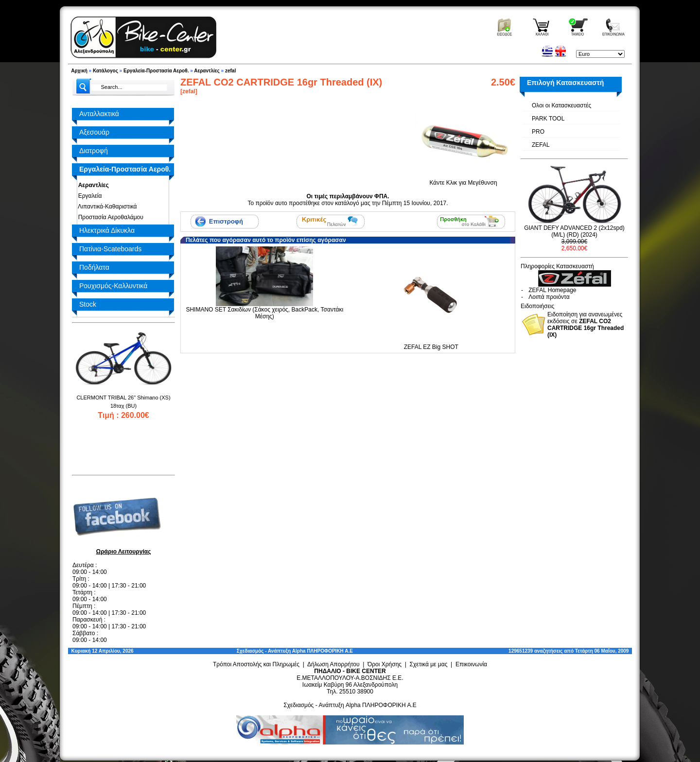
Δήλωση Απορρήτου (333, 664)
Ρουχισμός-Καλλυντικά (113, 286)
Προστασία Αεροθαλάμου (109, 217)
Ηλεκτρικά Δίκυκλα (107, 230)
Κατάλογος (105, 71)
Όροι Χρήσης (385, 664)
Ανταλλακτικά (99, 114)
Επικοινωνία (471, 664)
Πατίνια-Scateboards (110, 249)
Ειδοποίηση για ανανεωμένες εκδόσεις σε (586, 325)
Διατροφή (94, 151)
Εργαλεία (88, 196)
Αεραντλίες (207, 71)
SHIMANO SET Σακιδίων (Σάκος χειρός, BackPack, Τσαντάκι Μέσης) (264, 313)
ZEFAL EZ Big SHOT (431, 347)
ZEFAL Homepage (552, 290)
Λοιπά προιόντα (549, 297)
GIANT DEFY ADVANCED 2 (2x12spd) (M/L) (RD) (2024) (574, 231)
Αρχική (79, 71)
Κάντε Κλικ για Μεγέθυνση (463, 180)
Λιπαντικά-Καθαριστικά (106, 207)
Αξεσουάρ (94, 132)
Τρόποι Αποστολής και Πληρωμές (256, 664)
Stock (88, 304)
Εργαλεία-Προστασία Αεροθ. (156, 71)
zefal (230, 71)
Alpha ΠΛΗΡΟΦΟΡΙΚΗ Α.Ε (323, 651)
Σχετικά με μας (429, 664)
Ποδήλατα (94, 267)
